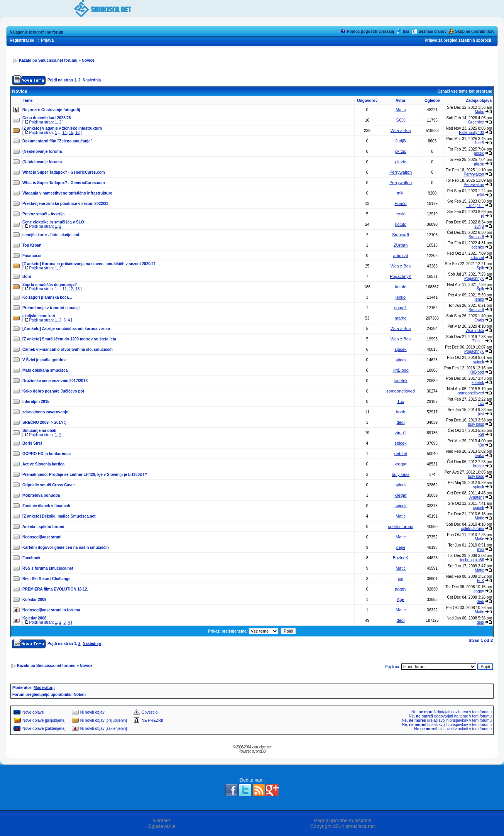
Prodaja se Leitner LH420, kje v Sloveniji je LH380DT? (98, 475)
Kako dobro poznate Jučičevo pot (53, 391)
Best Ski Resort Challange (46, 579)
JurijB (401, 141)
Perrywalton (401, 172)
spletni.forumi (400, 526)
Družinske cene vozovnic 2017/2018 (55, 381)
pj (482, 216)
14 (65, 133)
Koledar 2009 (34, 600)
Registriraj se (22, 40)
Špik (480, 268)
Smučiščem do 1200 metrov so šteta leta (79, 339)
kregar (400, 464)
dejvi (401, 547)
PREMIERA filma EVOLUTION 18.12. (55, 589)
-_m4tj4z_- (475, 206)
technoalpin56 (472, 560)
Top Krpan (32, 245)
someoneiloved (401, 391)
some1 (401, 308)
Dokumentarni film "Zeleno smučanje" (57, 141)
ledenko (477, 247)
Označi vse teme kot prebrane (465, 91)
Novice (88, 60)
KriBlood (401, 370)
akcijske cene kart (39, 316)
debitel (401, 454)
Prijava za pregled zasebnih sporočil (458, 40)
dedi (401, 422)
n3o (481, 445)
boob (401, 412)
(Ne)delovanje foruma (42, 151)
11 (65, 289)
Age (401, 599)
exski (400, 214)
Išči (406, 31)
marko (401, 318)
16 (77, 133)
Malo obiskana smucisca (45, 370)
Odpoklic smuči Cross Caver (49, 485)
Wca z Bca (401, 130)
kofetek (400, 381)
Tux (401, 401)
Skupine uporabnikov (475, 31)
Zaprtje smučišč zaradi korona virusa (76, 329)
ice (401, 579)
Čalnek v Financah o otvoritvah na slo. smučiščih (68, 349)
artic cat (401, 256)
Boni (27, 277)
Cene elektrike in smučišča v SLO (53, 222)
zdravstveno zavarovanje (45, 412)
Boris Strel (32, 443)
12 (71, 289)
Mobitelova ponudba (41, 495)
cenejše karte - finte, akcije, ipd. (51, 235)
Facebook (31, 558)
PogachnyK (401, 276)
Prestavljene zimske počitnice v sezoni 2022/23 (65, 204)
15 (71, 133)
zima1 (400, 433)
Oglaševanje (161, 826)
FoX (480, 581)
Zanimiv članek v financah (46, 506)
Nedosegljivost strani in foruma (51, 610)
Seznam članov (433, 31)
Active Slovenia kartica (43, 464)
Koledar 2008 (34, 618)
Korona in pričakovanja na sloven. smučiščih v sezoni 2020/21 (99, 264)
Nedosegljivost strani (42, 537)
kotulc (401, 224)
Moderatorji (44, 688)
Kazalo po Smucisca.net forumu (48, 60)
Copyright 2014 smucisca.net (343, 826)
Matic (401, 110)
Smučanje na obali (39, 431)
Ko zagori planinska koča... (47, 297)
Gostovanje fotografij (61, 110)
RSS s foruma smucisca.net (48, 568)
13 (77, 289)
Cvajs (479, 320)
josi (481, 414)
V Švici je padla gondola (44, 360)
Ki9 (481, 435)
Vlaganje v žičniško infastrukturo (72, 128)
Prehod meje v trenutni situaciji (51, 308)
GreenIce (476, 122)
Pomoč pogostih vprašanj (370, 31)
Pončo (400, 203)
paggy (401, 589)
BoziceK (401, 558)
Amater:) (477, 497)
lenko (401, 297)
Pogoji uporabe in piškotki (342, 820)
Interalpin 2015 (36, 402)
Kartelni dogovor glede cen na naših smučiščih (66, 547)
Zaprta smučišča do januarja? (50, 285)
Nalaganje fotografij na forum (36, 32)
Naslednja (92, 80)
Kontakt (161, 820)
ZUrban (401, 245)
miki (401, 193)
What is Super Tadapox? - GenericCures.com (64, 172)
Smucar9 (401, 235)
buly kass (476, 424)
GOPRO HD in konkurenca (47, 454)
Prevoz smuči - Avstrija (43, 214)
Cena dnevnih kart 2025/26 (47, 118)
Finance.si (32, 256)
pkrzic (401, 151)
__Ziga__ (476, 341)
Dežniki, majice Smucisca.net (69, 516)
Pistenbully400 (471, 133)
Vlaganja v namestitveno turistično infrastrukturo (67, 193)
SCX (401, 120)
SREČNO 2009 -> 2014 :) (44, 422)
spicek (400, 349)
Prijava (47, 40)
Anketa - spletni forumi (43, 527)
